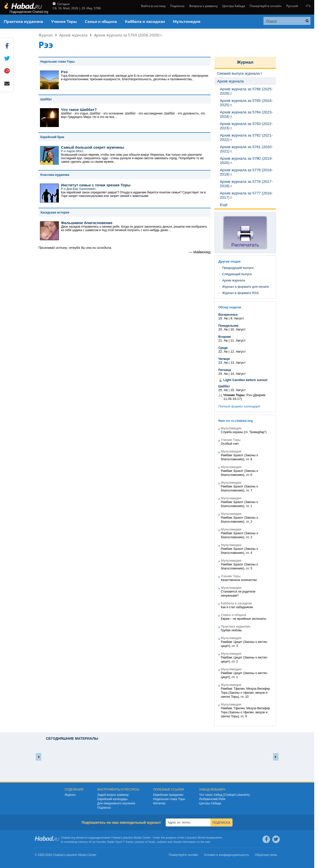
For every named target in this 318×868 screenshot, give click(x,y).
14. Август (238, 374)
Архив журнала (73, 35)
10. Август (238, 329)
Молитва (159, 803)
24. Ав (223, 374)
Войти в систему (153, 6)
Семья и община (101, 22)
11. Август (238, 340)
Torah (152, 842)
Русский (292, 6)
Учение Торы (64, 22)
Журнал (46, 35)
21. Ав (223, 340)
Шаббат (224, 386)
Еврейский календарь (113, 799)
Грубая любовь (232, 630)
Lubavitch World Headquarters (204, 838)
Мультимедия (187, 22)
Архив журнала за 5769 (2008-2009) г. (128, 35)
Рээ (64, 72)
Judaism (162, 842)
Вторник (225, 337)
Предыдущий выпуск (238, 268)
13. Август (238, 363)
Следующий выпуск (237, 274)
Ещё (224, 205)
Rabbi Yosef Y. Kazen (121, 842)
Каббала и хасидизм (145, 22)
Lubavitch (127, 838)
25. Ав (223, 390)
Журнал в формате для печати (246, 287)
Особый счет (230, 444)
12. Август (238, 352)
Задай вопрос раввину (113, 795)
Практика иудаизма (23, 22)
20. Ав (223, 329)
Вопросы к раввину (203, 6)
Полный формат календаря (239, 406)
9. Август (237, 318)
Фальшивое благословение (87, 223)
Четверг (224, 359)
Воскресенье (228, 315)
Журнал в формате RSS (241, 293)
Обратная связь (266, 855)
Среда (223, 348)
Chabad (116, 838)
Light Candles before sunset (245, 380)
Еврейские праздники (168, 795)
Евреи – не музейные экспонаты (244, 619)
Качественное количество (239, 580)
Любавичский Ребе (212, 799)
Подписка (177, 6)
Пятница (225, 370)
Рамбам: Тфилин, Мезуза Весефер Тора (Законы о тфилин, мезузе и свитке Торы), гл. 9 (245, 712)
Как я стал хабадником (237, 607)
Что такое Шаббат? (79, 110)
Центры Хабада (234, 6)
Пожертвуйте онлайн (266, 6)
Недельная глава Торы (169, 799)
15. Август (238, 390)
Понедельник (229, 326)
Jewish (177, 842)
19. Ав (223, 318)
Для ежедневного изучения (116, 803)
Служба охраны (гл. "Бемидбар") (244, 432)
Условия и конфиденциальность (226, 855)
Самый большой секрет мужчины (93, 147)
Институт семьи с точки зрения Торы (96, 185)
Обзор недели (230, 307)
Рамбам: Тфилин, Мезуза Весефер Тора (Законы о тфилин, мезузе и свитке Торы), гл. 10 (245, 693)
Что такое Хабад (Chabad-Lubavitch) (224, 795)
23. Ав (223, 363)
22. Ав (223, 352)
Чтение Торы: (235, 395)
